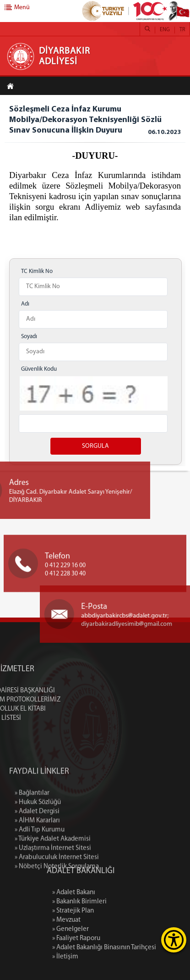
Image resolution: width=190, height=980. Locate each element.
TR (182, 30)
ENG (165, 30)
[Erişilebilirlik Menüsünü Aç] (174, 940)
